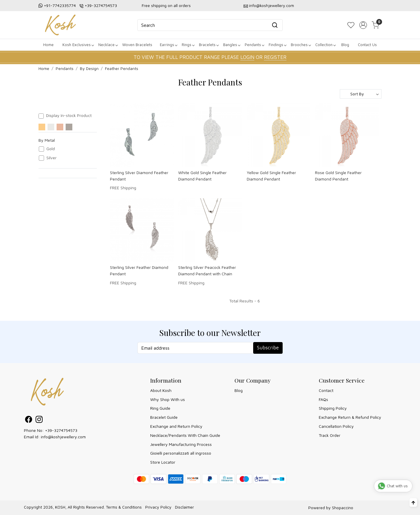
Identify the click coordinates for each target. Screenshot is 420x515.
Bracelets (209, 45)
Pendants (254, 45)
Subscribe (268, 348)
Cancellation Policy (336, 426)
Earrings (168, 45)
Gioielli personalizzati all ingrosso (181, 453)
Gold (51, 149)
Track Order (330, 435)
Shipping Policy (333, 408)
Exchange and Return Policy (176, 426)
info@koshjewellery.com (272, 5)
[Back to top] (413, 502)
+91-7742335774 (60, 5)
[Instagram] (39, 420)
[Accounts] (363, 25)
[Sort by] (361, 94)
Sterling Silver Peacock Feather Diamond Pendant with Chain (207, 270)
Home (48, 45)
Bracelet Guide (164, 417)
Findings (277, 45)
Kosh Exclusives (78, 45)
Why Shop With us (168, 399)
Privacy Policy (158, 507)
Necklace (108, 45)
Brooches (301, 45)
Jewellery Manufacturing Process (181, 444)
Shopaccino (343, 508)
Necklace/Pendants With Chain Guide (185, 435)
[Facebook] (29, 420)
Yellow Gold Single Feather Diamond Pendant (271, 176)
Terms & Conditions (124, 507)
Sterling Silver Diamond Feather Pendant (139, 176)
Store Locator (163, 462)
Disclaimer (184, 507)
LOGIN (247, 57)
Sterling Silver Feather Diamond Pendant (139, 270)
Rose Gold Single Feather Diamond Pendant (338, 176)
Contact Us (367, 45)
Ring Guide (160, 408)
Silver (51, 158)
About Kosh (161, 390)
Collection (325, 45)
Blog (345, 45)
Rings (188, 45)
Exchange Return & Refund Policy (350, 417)
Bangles (232, 45)
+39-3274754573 (101, 5)
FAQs (323, 399)
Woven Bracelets (137, 45)
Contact (326, 390)
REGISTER (275, 57)
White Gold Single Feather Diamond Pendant (202, 176)
